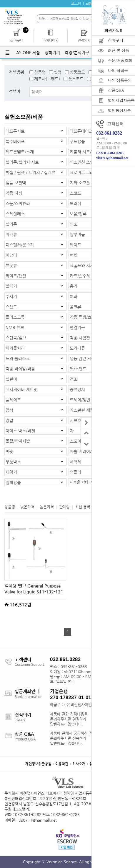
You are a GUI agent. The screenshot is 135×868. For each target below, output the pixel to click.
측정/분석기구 (77, 53)
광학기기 (52, 53)
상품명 (40, 72)
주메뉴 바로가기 (0, 0)
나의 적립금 (118, 70)
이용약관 (62, 764)
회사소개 (79, 764)
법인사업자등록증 (121, 100)
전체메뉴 (7, 53)
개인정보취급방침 (38, 764)
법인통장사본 (119, 110)
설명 (58, 72)
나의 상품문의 (120, 80)
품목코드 (76, 79)
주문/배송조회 (120, 60)
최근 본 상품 (119, 50)
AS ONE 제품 (28, 53)
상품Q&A (116, 90)
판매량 (64, 507)
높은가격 (47, 507)
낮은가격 (27, 507)
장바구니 (116, 40)
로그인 (76, 4)
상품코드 (77, 72)
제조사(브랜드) (47, 79)
